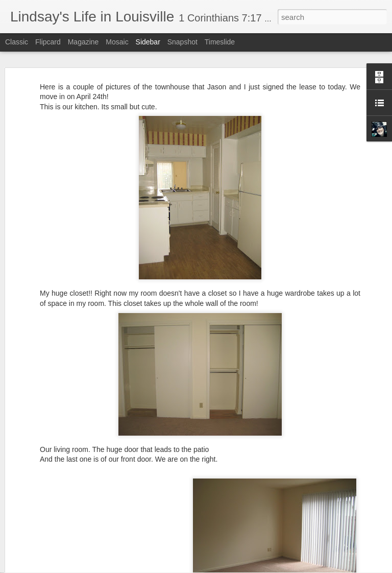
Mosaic (117, 42)
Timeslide (220, 42)
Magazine (83, 42)
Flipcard (48, 42)
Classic (17, 42)
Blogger (228, 567)
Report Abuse (258, 567)
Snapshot (182, 42)
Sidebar (148, 42)
